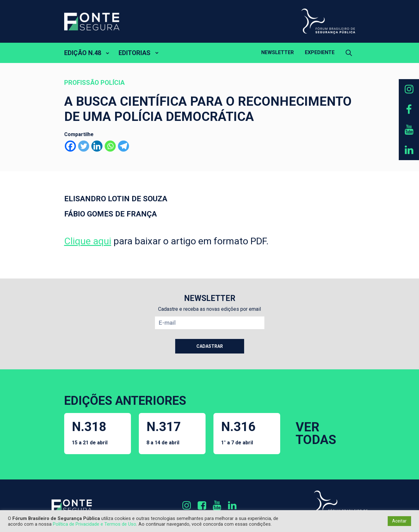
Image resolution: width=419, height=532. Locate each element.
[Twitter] (84, 146)
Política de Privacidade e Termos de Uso (95, 524)
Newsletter (277, 52)
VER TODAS (316, 433)
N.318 (90, 432)
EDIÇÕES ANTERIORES (125, 401)
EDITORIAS (135, 53)
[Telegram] (123, 146)
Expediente (320, 52)
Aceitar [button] (399, 521)
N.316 (238, 432)
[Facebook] (70, 146)
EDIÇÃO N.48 (83, 53)
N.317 (164, 432)
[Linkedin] (97, 146)
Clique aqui (88, 241)
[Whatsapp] (110, 146)
